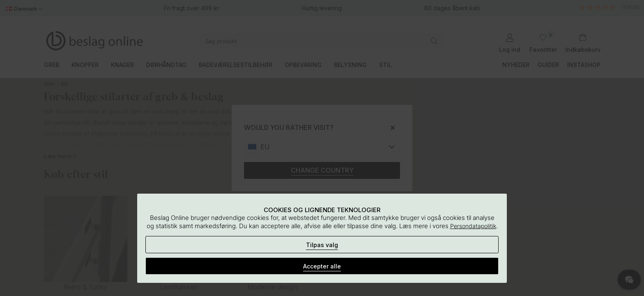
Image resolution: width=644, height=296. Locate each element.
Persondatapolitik (473, 226)
